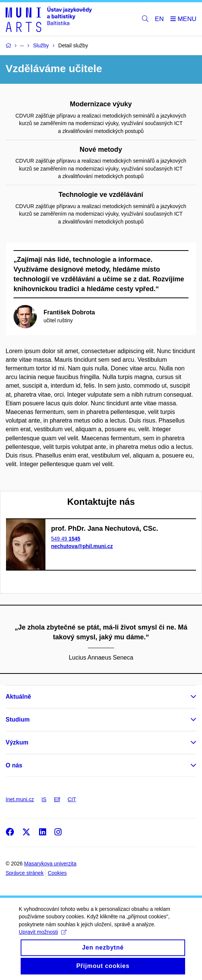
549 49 (66, 539)
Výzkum (17, 742)
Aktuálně (18, 697)
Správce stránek (25, 873)
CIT (72, 799)
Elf (57, 799)
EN (160, 19)
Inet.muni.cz (20, 799)
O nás (14, 765)
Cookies (57, 873)
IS (44, 799)
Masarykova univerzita (50, 864)
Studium (18, 720)
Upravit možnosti (43, 942)
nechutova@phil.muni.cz (82, 546)
